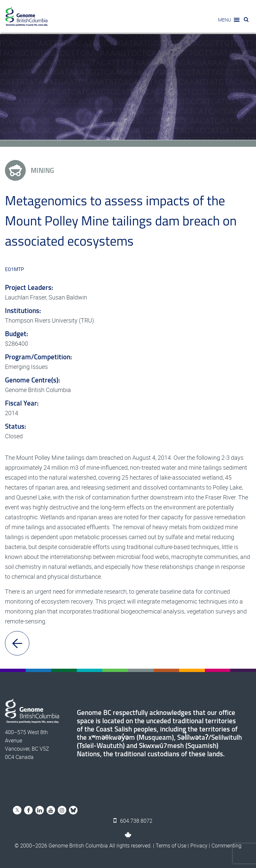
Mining (30, 170)
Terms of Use (171, 846)
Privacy (199, 846)
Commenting (226, 846)
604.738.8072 (133, 821)
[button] (224, 20)
